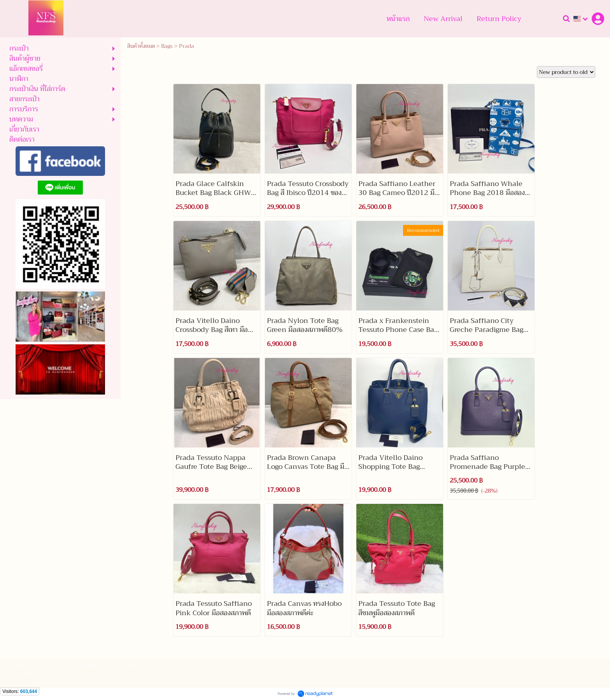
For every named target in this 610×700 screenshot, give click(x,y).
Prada (187, 46)
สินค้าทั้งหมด (141, 46)
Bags (167, 46)
